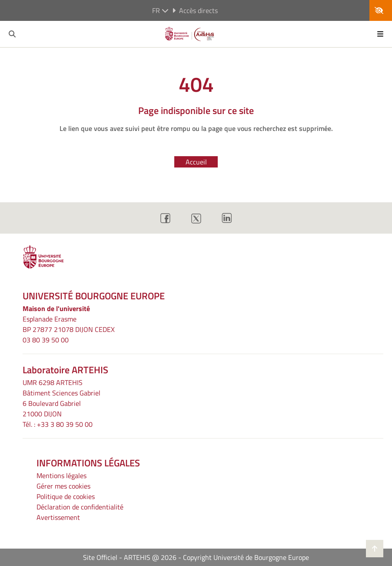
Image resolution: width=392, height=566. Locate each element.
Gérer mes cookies (63, 486)
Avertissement (58, 517)
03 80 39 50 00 (46, 340)
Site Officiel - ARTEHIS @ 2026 (130, 557)
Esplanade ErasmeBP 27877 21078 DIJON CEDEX (69, 324)
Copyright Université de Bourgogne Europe (246, 557)
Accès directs (195, 10)
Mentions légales (61, 476)
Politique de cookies (66, 496)
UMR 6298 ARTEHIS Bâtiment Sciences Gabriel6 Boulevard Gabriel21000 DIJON (61, 398)
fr (160, 10)
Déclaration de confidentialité (80, 507)
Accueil (196, 162)
